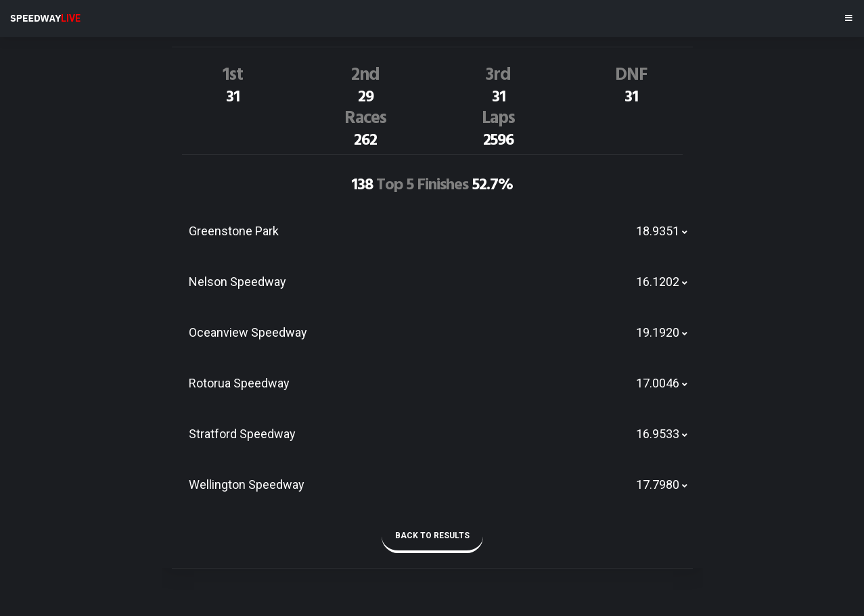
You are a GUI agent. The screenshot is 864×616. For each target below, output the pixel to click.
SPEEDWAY (45, 18)
